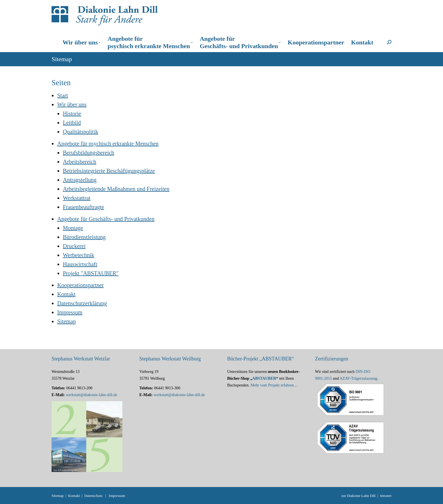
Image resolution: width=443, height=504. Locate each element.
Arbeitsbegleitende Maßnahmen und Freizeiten (116, 189)
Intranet (386, 496)
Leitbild (72, 123)
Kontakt (66, 294)
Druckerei (74, 246)
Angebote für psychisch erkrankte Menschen (108, 144)
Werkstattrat (77, 198)
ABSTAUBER (264, 378)
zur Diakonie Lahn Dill (358, 496)
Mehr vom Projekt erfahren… (274, 385)
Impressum (70, 312)
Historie (72, 114)
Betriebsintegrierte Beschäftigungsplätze (109, 171)
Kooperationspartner (80, 285)
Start (63, 95)
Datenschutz (93, 496)
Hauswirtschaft (80, 264)
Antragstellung (80, 180)
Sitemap (67, 321)
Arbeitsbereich (80, 162)
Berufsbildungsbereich (89, 153)
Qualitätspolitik (80, 132)
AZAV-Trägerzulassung (358, 378)
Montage (73, 228)
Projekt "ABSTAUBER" (91, 273)
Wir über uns (72, 104)
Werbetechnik (79, 255)
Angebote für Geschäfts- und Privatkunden (106, 219)
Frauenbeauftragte (83, 207)
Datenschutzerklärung (82, 303)
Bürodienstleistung (84, 237)
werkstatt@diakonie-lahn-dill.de (91, 395)
